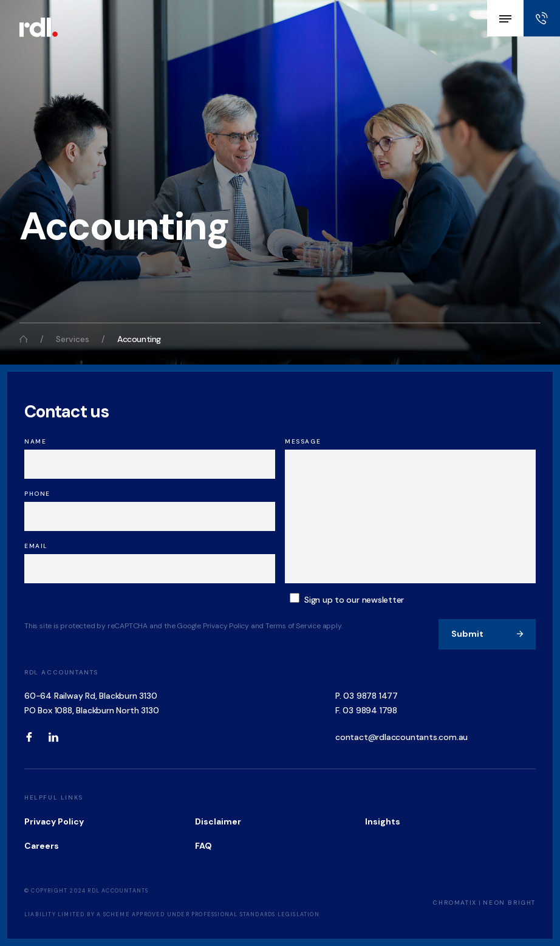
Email (36, 546)
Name (35, 441)
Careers (42, 846)
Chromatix (454, 903)
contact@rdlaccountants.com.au (401, 737)
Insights (383, 821)
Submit (488, 634)
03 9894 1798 (370, 710)
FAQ (203, 846)
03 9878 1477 (370, 696)
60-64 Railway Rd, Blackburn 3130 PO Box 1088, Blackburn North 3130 (91, 703)
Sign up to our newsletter (354, 600)
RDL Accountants (61, 672)
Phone (37, 494)
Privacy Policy (54, 821)
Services (73, 339)
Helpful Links (54, 797)
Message (303, 441)
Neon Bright (509, 903)
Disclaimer (218, 821)
